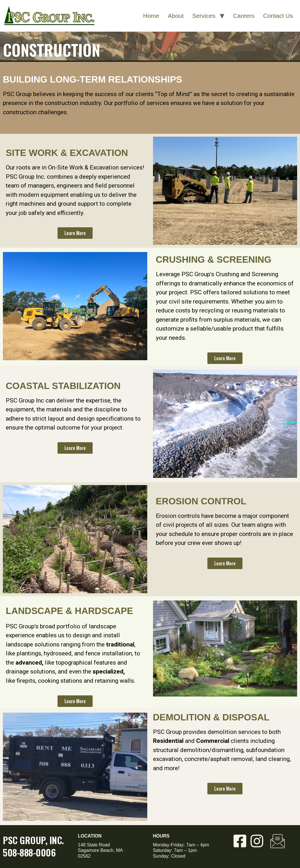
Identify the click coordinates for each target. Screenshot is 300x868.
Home (151, 16)
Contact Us (278, 16)
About (176, 16)
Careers (244, 16)
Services (204, 16)
